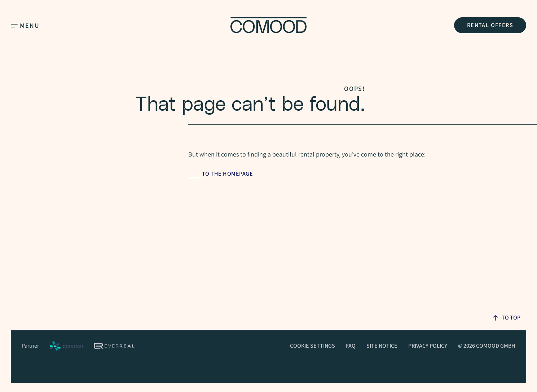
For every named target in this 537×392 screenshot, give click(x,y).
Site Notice (382, 346)
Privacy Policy (428, 346)
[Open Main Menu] (14, 25)
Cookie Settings (312, 346)
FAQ (351, 346)
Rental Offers (490, 25)
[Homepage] (268, 25)
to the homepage (228, 174)
